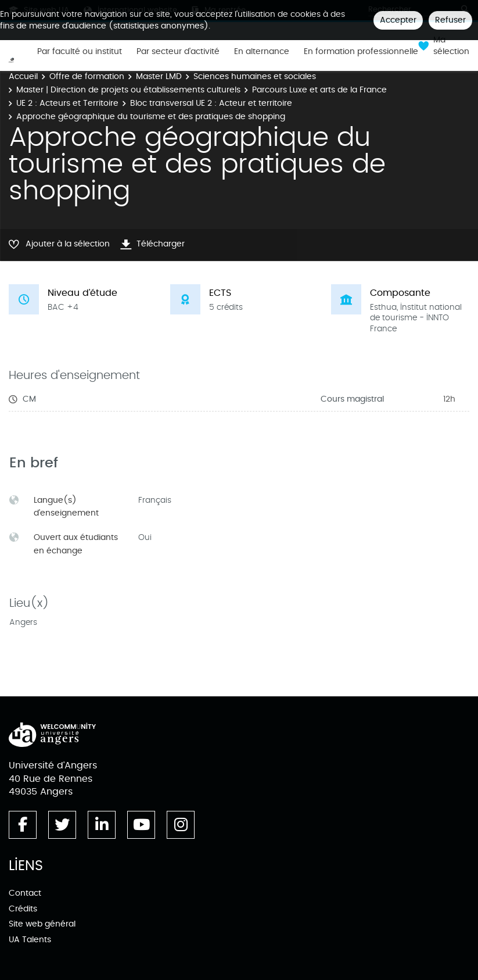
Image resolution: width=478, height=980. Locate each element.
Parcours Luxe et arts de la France (319, 90)
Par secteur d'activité (178, 52)
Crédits (23, 909)
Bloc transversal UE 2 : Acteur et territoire (211, 103)
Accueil (23, 76)
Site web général (42, 924)
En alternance (262, 52)
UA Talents (30, 940)
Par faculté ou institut (80, 52)
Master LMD (159, 76)
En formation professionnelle (361, 52)
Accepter (398, 20)
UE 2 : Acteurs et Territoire (67, 103)
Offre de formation (87, 76)
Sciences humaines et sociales (255, 76)
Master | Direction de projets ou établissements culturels (128, 90)
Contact (25, 893)
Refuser (450, 20)
